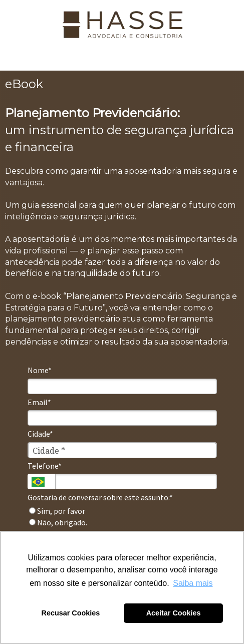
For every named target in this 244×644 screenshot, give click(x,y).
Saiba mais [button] (193, 583)
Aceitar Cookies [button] (174, 613)
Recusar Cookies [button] (71, 613)
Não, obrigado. (58, 522)
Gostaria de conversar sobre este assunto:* (100, 497)
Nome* (40, 370)
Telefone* (45, 466)
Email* (39, 402)
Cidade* (40, 434)
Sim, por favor (57, 511)
